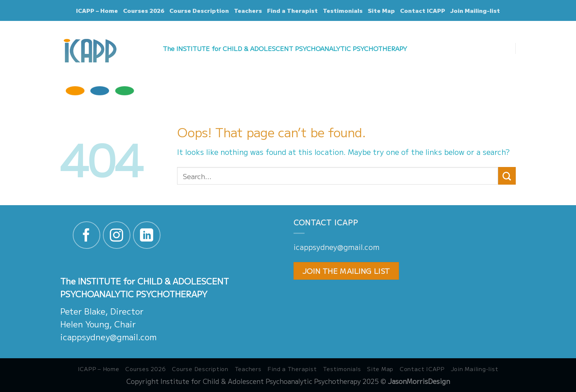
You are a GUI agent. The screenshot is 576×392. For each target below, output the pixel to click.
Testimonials (343, 10)
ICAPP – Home (97, 10)
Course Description (199, 10)
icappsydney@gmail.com (108, 337)
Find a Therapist (292, 10)
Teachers (248, 10)
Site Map (381, 10)
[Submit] (507, 176)
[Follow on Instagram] (117, 235)
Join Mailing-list (475, 10)
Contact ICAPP (423, 10)
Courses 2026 (144, 10)
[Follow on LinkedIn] (147, 235)
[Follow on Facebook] (87, 235)
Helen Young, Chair (98, 324)
